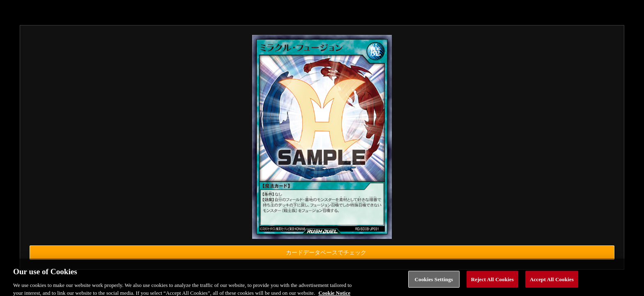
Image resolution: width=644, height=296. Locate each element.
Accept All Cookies (552, 283)
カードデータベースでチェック (326, 253)
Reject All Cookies (492, 283)
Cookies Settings (434, 283)
